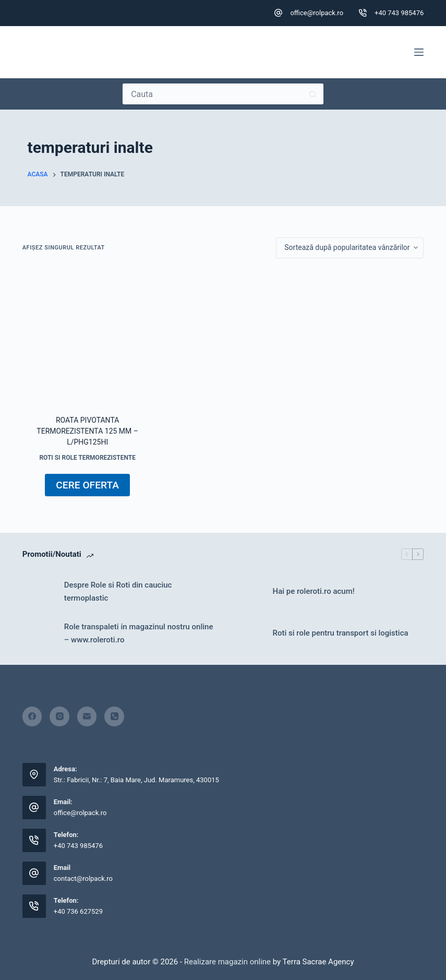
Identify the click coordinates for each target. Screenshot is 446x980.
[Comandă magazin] (350, 248)
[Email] (87, 716)
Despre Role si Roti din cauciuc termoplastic (118, 591)
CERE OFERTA (87, 485)
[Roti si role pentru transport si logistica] (247, 634)
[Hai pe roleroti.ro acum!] (247, 592)
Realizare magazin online (226, 962)
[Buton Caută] (313, 94)
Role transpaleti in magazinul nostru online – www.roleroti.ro (139, 633)
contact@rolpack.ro (83, 879)
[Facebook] (32, 716)
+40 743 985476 (399, 13)
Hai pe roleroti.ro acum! (314, 591)
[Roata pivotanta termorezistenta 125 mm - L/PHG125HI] (88, 337)
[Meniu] (419, 52)
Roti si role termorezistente (87, 458)
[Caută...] (213, 94)
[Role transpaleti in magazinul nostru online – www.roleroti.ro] (38, 634)
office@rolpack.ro (317, 13)
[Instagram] (59, 716)
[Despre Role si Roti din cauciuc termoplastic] (38, 592)
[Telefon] (114, 716)
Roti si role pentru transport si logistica (341, 633)
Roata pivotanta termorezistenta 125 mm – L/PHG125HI (87, 431)
